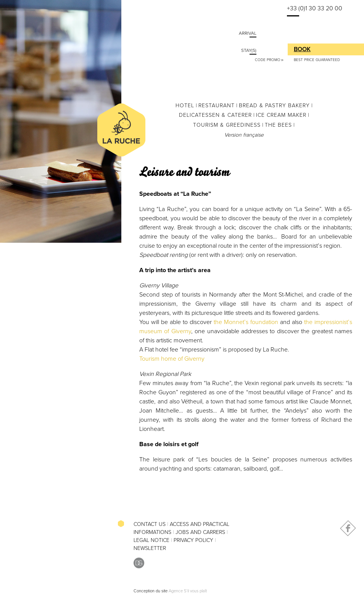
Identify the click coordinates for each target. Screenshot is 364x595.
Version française (244, 135)
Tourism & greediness (227, 125)
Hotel (185, 106)
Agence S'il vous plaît (188, 591)
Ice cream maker (281, 115)
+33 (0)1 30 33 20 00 (315, 8)
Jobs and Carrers (200, 532)
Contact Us (150, 524)
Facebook (348, 528)
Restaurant (217, 106)
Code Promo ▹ (269, 60)
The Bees (278, 125)
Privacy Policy (193, 540)
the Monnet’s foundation (246, 322)
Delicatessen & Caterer (215, 115)
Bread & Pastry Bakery (274, 106)
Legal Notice (151, 540)
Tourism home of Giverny (172, 359)
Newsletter (150, 548)
